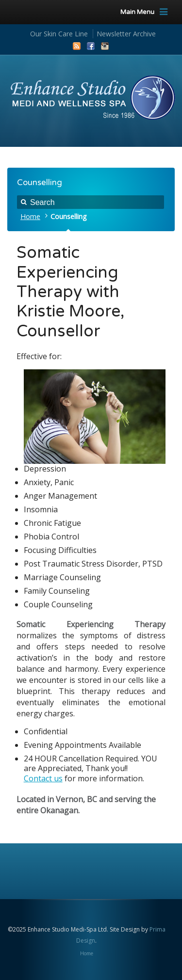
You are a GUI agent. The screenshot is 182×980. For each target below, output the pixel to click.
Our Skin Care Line (59, 34)
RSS (77, 46)
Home (30, 216)
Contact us (43, 778)
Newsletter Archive (126, 34)
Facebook (91, 46)
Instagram (105, 46)
